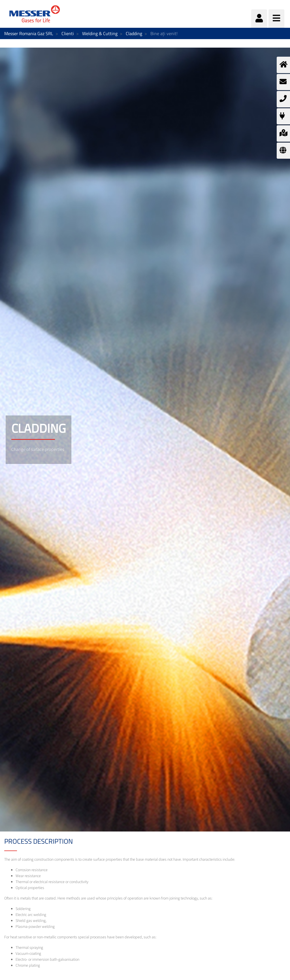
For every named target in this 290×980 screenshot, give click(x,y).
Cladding (134, 33)
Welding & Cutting (100, 33)
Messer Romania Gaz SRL (29, 33)
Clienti (68, 33)
